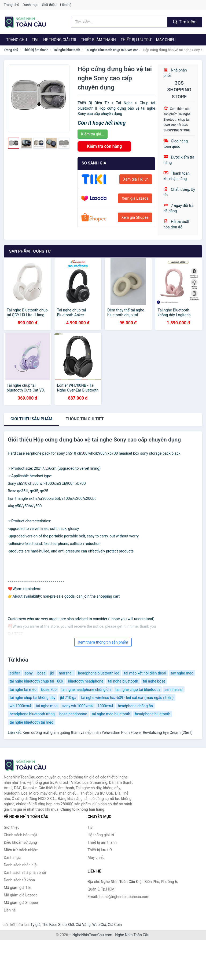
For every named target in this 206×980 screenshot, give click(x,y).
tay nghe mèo (182, 673)
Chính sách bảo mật (20, 835)
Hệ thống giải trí (60, 40)
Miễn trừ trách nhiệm (21, 850)
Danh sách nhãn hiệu (21, 865)
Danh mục (31, 5)
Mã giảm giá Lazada (21, 895)
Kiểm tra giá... (92, 134)
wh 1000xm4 (20, 706)
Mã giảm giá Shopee (21, 903)
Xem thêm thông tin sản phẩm (103, 642)
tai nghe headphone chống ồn (86, 690)
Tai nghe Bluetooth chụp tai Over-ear (111, 50)
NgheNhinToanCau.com (92, 935)
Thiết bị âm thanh (98, 40)
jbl (52, 673)
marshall (66, 673)
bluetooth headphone (86, 681)
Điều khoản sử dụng (20, 842)
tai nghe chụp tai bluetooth (138, 690)
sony (29, 673)
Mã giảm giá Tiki (17, 888)
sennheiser (174, 690)
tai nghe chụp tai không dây (32, 698)
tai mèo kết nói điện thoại (145, 673)
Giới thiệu (49, 5)
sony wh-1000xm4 (78, 706)
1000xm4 (105, 706)
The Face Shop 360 (58, 925)
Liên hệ (66, 5)
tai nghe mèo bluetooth (111, 714)
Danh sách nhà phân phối (25, 873)
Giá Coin (115, 925)
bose (41, 673)
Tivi (35, 40)
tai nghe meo (47, 706)
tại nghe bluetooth (123, 681)
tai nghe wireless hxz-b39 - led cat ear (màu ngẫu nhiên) (127, 698)
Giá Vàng (83, 925)
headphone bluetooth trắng (32, 714)
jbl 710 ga (68, 698)
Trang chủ (11, 5)
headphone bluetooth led (99, 673)
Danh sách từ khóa (19, 880)
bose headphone (73, 714)
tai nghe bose (154, 681)
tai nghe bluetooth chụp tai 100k (36, 681)
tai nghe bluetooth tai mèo (32, 722)
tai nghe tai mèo (23, 690)
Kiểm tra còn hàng (104, 146)
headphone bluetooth (153, 714)
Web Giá (99, 925)
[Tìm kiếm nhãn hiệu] (119, 22)
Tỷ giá (36, 925)
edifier (15, 673)
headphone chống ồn (135, 706)
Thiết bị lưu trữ (136, 40)
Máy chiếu (166, 40)
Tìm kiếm (185, 22)
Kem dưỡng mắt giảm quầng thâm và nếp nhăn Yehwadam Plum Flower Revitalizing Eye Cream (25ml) (107, 733)
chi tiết (85, 419)
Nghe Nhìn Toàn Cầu (132, 935)
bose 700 (49, 690)
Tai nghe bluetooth (67, 50)
